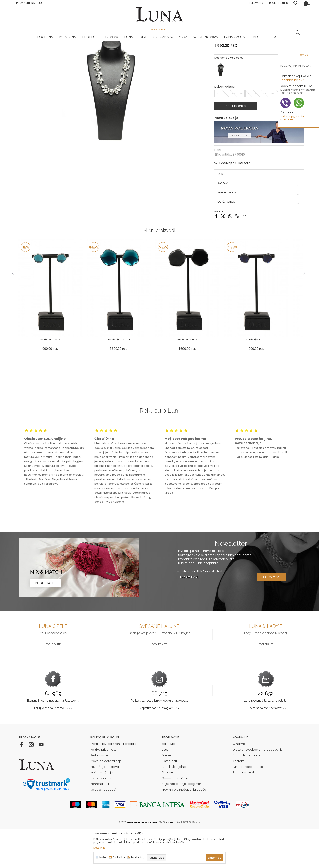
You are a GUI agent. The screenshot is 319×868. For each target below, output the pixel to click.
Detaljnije (99, 848)
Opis (255, 213)
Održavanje (255, 241)
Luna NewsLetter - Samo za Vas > (160, 41)
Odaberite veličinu (175, 818)
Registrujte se (279, 3)
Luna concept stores (248, 806)
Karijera (167, 795)
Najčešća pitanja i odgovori (182, 823)
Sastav (255, 223)
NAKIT (62, 47)
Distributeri (169, 801)
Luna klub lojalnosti (175, 806)
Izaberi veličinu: (223, 127)
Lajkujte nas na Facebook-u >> (53, 748)
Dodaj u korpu (236, 146)
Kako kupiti (169, 783)
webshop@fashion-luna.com (294, 118)
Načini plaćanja (102, 812)
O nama (239, 783)
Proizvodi (50, 47)
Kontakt (238, 801)
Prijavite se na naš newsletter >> (266, 748)
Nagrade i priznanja (247, 795)
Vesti (165, 789)
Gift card (168, 812)
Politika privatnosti (103, 789)
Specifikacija (255, 232)
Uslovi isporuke (101, 818)
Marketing (138, 857)
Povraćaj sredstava (105, 806)
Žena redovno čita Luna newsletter (266, 740)
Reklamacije (99, 795)
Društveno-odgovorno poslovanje (258, 789)
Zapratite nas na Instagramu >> (159, 748)
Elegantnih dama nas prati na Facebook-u (53, 740)
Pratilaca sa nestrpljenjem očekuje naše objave (159, 740)
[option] (66, 41)
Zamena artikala (102, 823)
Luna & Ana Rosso (253, 41)
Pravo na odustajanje (106, 801)
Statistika (119, 857)
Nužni (103, 857)
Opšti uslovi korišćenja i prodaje (113, 783)
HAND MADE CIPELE (66, 41)
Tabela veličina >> (292, 80)
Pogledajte (53, 684)
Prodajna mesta (245, 812)
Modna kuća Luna (30, 47)
